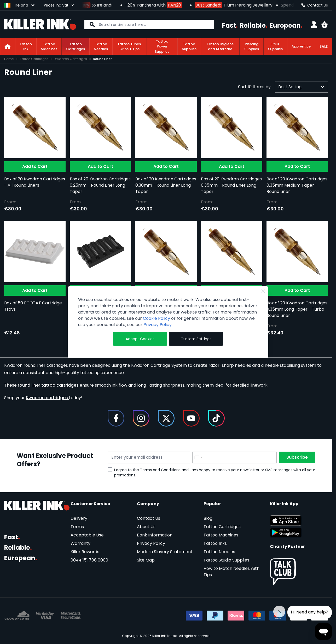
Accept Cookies (140, 339)
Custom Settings (196, 339)
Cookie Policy (157, 318)
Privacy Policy (158, 325)
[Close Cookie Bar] (263, 291)
